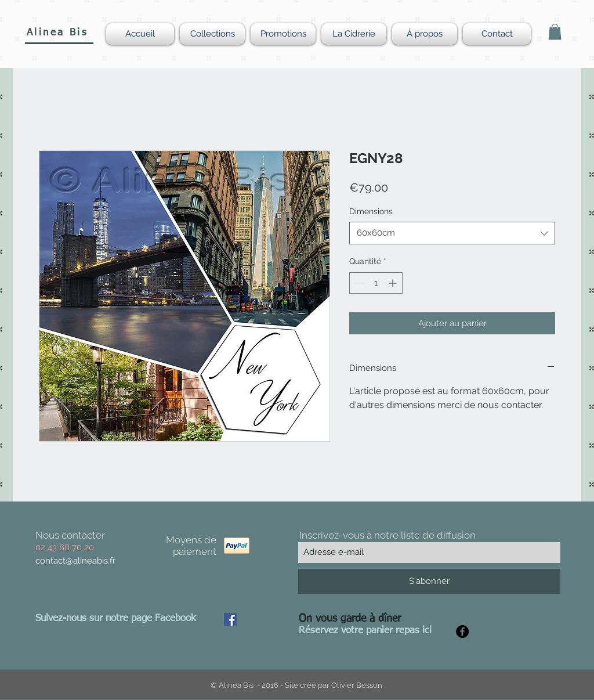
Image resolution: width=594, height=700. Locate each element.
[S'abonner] (429, 581)
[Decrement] (358, 283)
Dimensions (371, 211)
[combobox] (452, 233)
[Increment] (394, 283)
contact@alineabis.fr (75, 561)
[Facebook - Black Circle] (462, 632)
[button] (555, 32)
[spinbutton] (376, 283)
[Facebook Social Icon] (230, 619)
